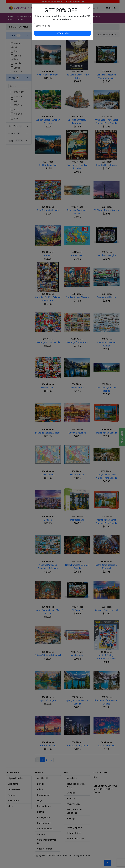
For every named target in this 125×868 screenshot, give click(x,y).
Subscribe (63, 33)
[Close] (89, 8)
